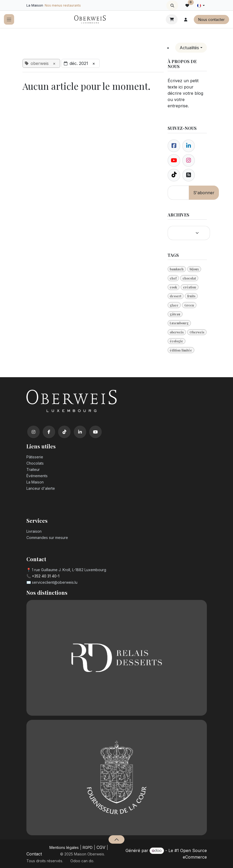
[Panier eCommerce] (172, 19)
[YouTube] (95, 432)
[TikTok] (64, 432)
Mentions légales (64, 847)
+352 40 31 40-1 (46, 576)
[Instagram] (33, 432)
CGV (101, 847)
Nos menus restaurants (63, 5)
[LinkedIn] (80, 432)
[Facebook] (174, 146)
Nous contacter (211, 20)
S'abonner (204, 193)
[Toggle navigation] (9, 20)
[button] (172, 5)
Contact (34, 854)
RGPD (88, 847)
